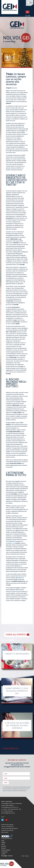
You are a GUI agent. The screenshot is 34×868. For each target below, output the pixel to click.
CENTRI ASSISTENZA (6, 850)
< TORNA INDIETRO (10, 748)
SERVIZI (3, 844)
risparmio (12, 541)
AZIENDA (3, 842)
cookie (23, 856)
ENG (26, 16)
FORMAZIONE (4, 852)
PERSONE (3, 848)
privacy (27, 856)
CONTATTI (3, 854)
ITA (29, 16)
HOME (3, 841)
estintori (20, 578)
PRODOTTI (4, 846)
